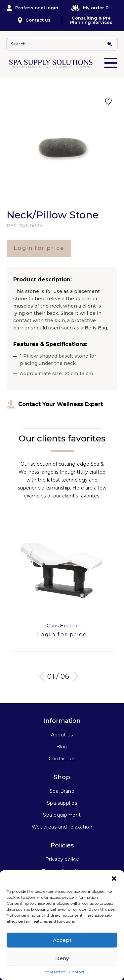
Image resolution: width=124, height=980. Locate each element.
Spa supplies (62, 803)
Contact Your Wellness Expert (55, 404)
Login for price (39, 248)
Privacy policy (62, 859)
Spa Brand (62, 791)
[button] (114, 879)
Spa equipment (62, 815)
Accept (62, 940)
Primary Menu (111, 58)
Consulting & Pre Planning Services (91, 20)
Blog (62, 747)
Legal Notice (54, 972)
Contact (77, 972)
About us (62, 735)
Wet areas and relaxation (62, 827)
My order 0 (90, 8)
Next (73, 676)
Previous (44, 676)
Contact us (34, 20)
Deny (62, 958)
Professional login (32, 8)
